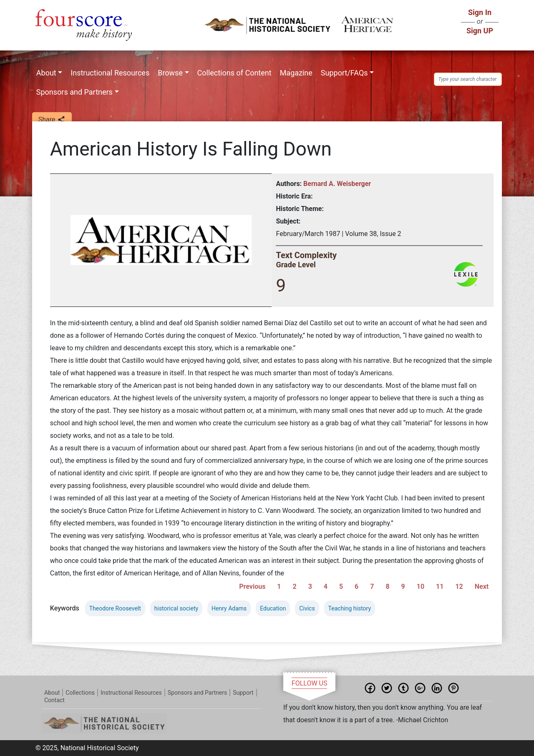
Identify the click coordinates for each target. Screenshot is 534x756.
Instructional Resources (110, 73)
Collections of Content (234, 73)
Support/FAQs (344, 73)
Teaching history (350, 608)
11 (440, 586)
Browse (170, 73)
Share (52, 120)
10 (421, 586)
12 (459, 586)
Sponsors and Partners (74, 92)
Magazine (296, 73)
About (46, 73)
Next (482, 586)
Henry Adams (229, 608)
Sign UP (480, 31)
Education (273, 608)
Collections (80, 693)
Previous (252, 586)
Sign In (480, 12)
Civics (307, 608)
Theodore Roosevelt (115, 608)
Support (243, 693)
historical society (176, 608)
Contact (54, 700)
